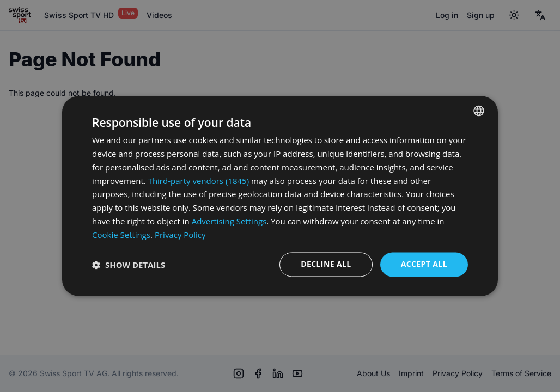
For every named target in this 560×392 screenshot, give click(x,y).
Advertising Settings (229, 221)
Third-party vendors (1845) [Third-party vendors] (199, 181)
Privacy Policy (180, 235)
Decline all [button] (326, 264)
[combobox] (479, 111)
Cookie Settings (121, 235)
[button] (129, 265)
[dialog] (280, 196)
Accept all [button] (424, 264)
